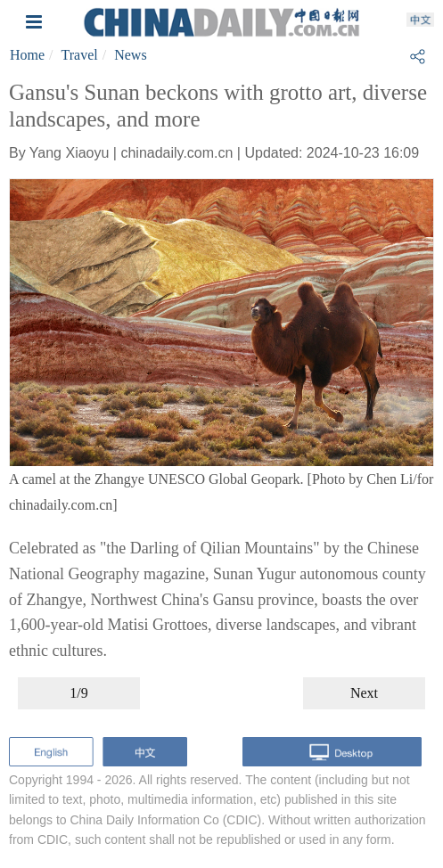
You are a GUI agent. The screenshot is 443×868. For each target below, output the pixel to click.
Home (27, 55)
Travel (80, 55)
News (130, 55)
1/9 (78, 693)
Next (364, 693)
